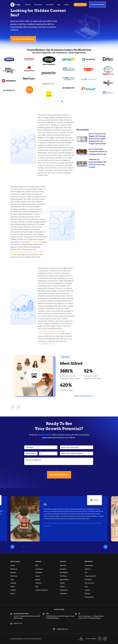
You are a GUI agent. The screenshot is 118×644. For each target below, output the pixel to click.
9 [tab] (49, 547)
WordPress (63, 576)
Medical (38, 580)
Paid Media (88, 580)
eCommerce (39, 569)
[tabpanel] (29, 76)
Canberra (13, 590)
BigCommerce (64, 580)
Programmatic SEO (91, 576)
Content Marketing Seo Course (49, 334)
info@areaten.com (62, 629)
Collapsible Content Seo (19, 252)
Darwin (13, 594)
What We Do (38, 5)
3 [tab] (63, 101)
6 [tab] (40, 547)
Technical (38, 583)
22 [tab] (91, 547)
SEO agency (34, 242)
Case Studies (89, 565)
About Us (28, 5)
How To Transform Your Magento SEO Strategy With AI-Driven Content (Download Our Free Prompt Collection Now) (97, 139)
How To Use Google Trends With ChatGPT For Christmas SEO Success (98, 152)
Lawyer (38, 576)
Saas (37, 587)
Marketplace (64, 572)
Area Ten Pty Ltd (25, 639)
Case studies (50, 5)
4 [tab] (33, 547)
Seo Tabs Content (37, 252)
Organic (62, 587)
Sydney (13, 565)
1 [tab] (55, 101)
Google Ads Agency (42, 590)
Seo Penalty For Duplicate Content (50, 331)
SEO (86, 572)
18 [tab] (78, 547)
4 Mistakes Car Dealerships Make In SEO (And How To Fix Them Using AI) (98, 163)
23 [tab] (94, 547)
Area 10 (52, 344)
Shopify (62, 583)
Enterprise (63, 569)
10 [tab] (53, 547)
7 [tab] (43, 547)
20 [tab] (85, 547)
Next (106, 547)
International (64, 590)
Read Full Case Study (84, 396)
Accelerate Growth (97, 5)
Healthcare (39, 572)
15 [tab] (69, 547)
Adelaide (13, 583)
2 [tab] (59, 101)
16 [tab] (72, 547)
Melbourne (14, 569)
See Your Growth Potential (23, 39)
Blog (59, 5)
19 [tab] (81, 547)
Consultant (63, 594)
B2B (37, 565)
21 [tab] (88, 547)
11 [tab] (56, 547)
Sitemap (87, 594)
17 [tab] (75, 547)
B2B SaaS (63, 565)
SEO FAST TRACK (45, 435)
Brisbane (13, 572)
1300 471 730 (80, 5)
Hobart (12, 587)
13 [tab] (62, 547)
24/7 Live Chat (89, 583)
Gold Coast (14, 576)
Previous (12, 547)
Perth (12, 580)
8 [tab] (46, 547)
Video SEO (42, 344)
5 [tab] (37, 547)
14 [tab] (65, 547)
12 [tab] (59, 547)
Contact (66, 5)
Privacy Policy (89, 597)
